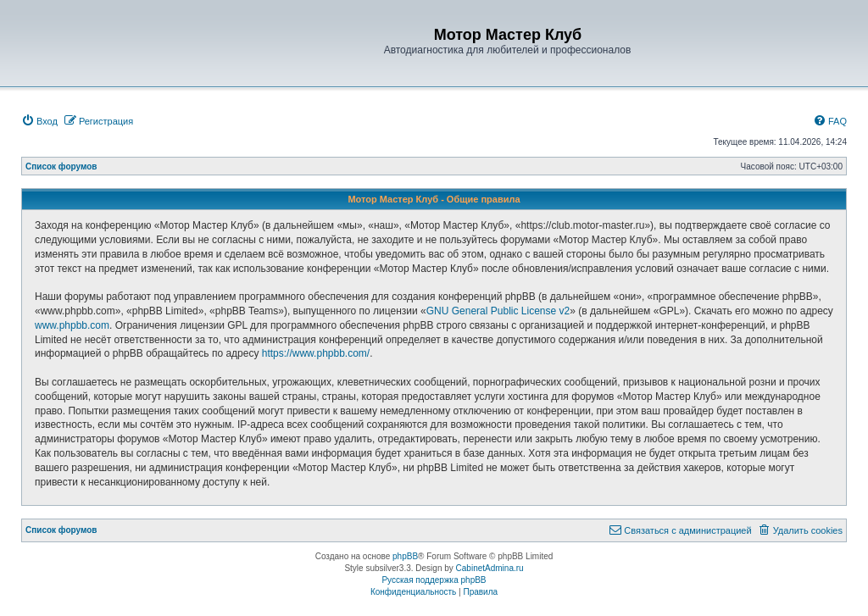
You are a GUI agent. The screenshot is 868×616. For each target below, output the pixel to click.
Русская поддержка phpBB (434, 580)
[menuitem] (39, 121)
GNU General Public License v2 (498, 311)
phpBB (405, 556)
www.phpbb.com (72, 325)
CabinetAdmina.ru (490, 568)
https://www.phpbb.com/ (316, 353)
